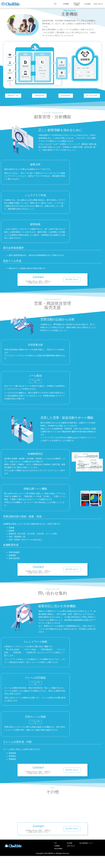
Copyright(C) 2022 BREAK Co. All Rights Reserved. (52, 854)
